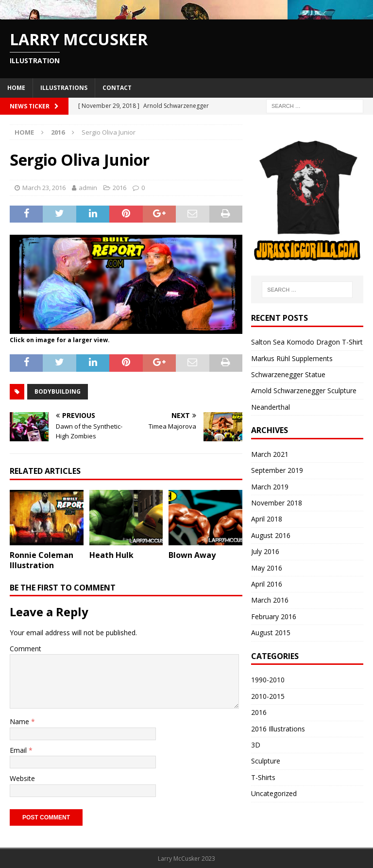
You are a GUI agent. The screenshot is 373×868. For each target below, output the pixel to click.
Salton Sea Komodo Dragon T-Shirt (307, 342)
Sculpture (266, 761)
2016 (119, 188)
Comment (25, 649)
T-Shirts (263, 777)
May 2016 (267, 568)
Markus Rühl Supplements (292, 358)
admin (88, 188)
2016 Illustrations (278, 729)
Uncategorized (274, 793)
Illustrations (64, 88)
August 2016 (271, 535)
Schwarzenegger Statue (288, 374)
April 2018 (267, 519)
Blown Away (192, 555)
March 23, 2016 (44, 188)
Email (19, 750)
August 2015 (271, 633)
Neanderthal (271, 407)
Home (16, 88)
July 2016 (265, 551)
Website (22, 778)
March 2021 (270, 454)
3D (256, 745)
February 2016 (274, 616)
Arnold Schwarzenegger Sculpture (304, 391)
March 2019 (270, 487)
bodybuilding (58, 391)
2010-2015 (268, 696)
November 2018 (277, 503)
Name (20, 721)
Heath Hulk (111, 555)
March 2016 (270, 600)
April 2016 (267, 584)
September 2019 (277, 470)
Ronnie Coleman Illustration (42, 560)
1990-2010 (268, 680)
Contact (117, 88)
